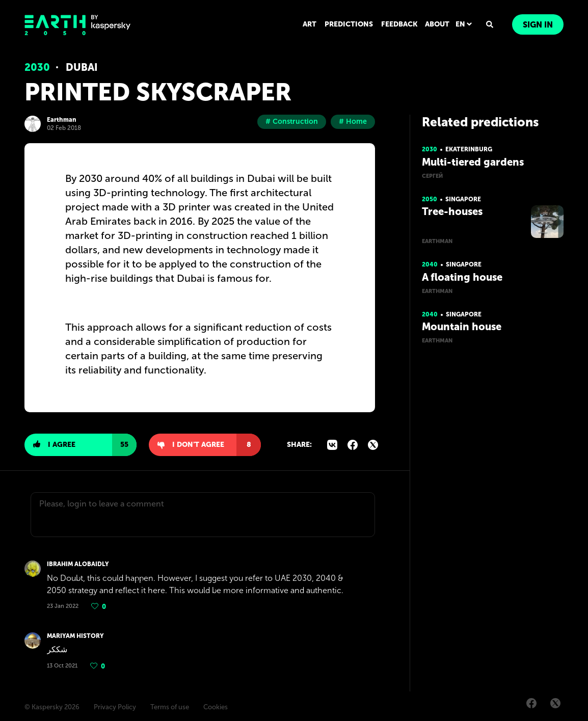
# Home (353, 122)
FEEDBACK (399, 24)
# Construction (292, 122)
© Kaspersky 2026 (52, 707)
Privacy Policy (115, 707)
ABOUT (437, 24)
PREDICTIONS (349, 24)
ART (310, 24)
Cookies (216, 707)
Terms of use (170, 707)
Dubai (82, 67)
